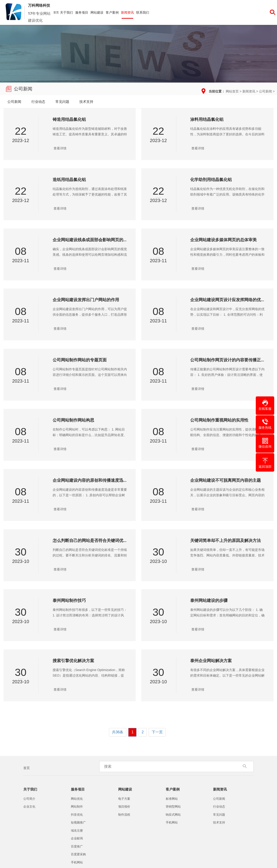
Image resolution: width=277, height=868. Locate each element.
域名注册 (77, 831)
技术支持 (86, 102)
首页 (56, 12)
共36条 (118, 732)
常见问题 (62, 102)
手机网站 (77, 862)
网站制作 (77, 807)
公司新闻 (265, 91)
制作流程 (124, 815)
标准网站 (172, 799)
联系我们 (143, 12)
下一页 (157, 732)
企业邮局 (77, 838)
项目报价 (124, 807)
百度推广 (77, 846)
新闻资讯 (127, 12)
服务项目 (82, 12)
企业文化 (29, 807)
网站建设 (97, 12)
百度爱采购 (78, 854)
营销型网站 (173, 807)
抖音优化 (77, 815)
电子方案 (124, 799)
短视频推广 (78, 822)
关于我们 (66, 12)
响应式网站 (173, 815)
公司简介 (29, 799)
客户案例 (112, 12)
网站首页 (232, 91)
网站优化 (77, 799)
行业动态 (38, 102)
